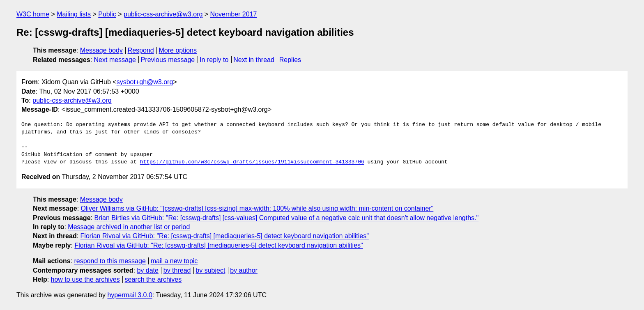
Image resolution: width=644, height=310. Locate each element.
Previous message (168, 60)
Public (107, 14)
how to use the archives (85, 279)
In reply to (214, 60)
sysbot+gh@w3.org (145, 82)
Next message (115, 60)
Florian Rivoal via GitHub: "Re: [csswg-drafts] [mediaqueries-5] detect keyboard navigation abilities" (225, 236)
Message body (101, 50)
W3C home (33, 14)
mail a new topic (174, 261)
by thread (177, 270)
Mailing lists (74, 14)
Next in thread (254, 60)
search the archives (153, 279)
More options (178, 50)
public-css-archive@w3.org (163, 14)
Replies (290, 60)
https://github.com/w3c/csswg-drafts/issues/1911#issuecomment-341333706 (252, 162)
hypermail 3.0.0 (130, 295)
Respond (141, 50)
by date (147, 270)
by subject (210, 270)
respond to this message (110, 261)
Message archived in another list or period (129, 227)
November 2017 (234, 14)
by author (244, 270)
